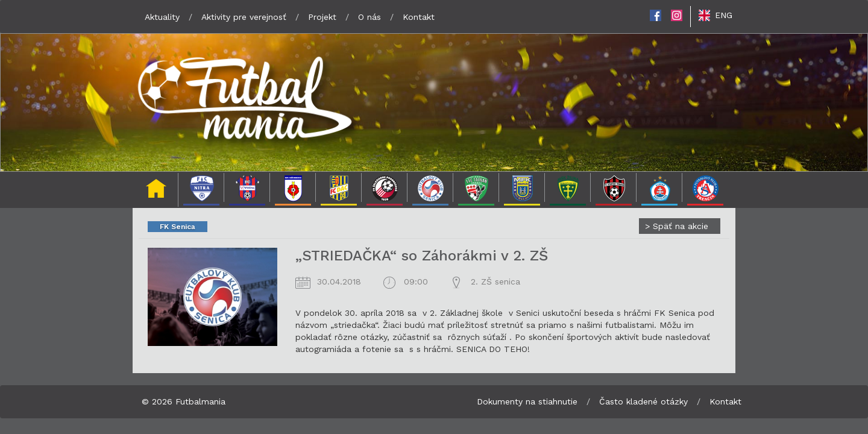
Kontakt (419, 17)
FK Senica (178, 227)
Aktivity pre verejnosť (244, 17)
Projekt (322, 17)
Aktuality (162, 17)
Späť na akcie (677, 226)
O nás (370, 17)
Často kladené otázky (643, 401)
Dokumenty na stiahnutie (527, 401)
